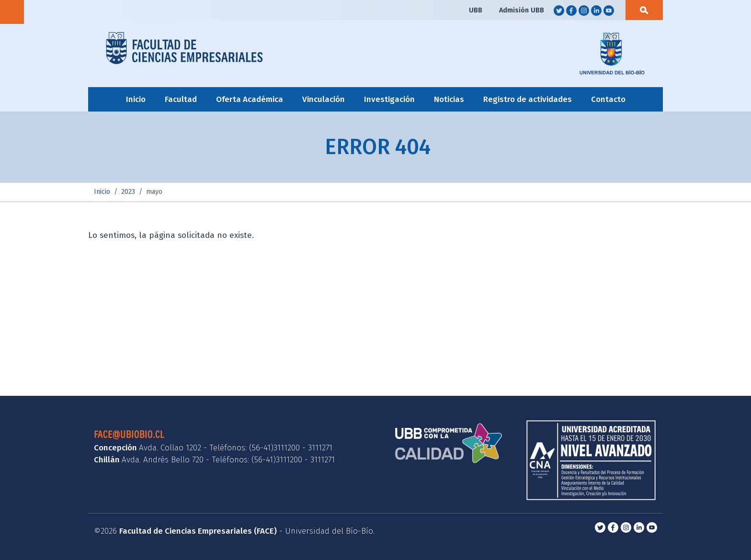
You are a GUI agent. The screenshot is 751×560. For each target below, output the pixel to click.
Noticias (449, 99)
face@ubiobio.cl (129, 434)
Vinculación (324, 99)
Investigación (389, 99)
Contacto (608, 99)
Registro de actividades (528, 99)
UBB (476, 10)
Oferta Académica (250, 99)
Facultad (181, 99)
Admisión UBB (522, 10)
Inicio (136, 99)
